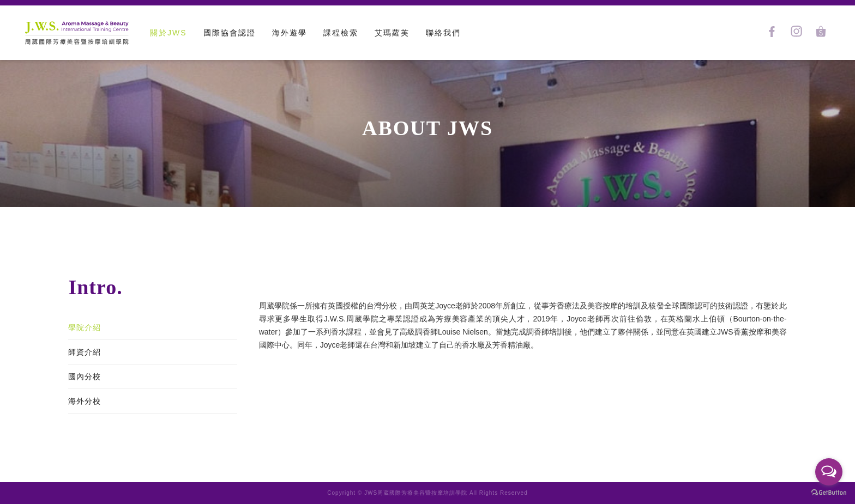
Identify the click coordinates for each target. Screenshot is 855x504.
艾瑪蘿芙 (392, 33)
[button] (230, 33)
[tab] (152, 328)
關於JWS (168, 33)
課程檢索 (341, 33)
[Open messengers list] (829, 472)
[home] (76, 33)
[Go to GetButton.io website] (829, 493)
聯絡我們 (443, 33)
